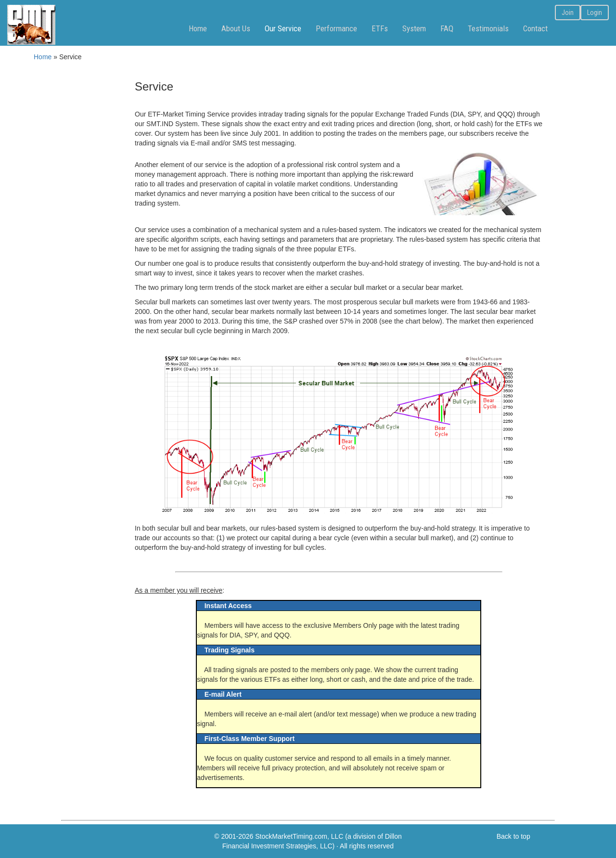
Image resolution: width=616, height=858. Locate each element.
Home (198, 28)
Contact (535, 28)
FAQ (447, 28)
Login (595, 13)
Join (568, 13)
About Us (236, 28)
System (414, 28)
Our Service (283, 28)
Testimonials (488, 28)
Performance (336, 28)
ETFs (380, 28)
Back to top (513, 836)
